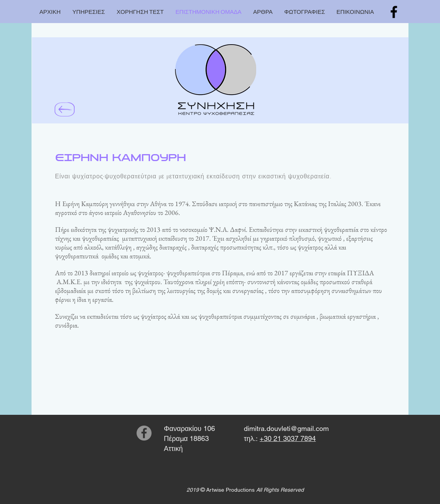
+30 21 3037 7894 (288, 438)
